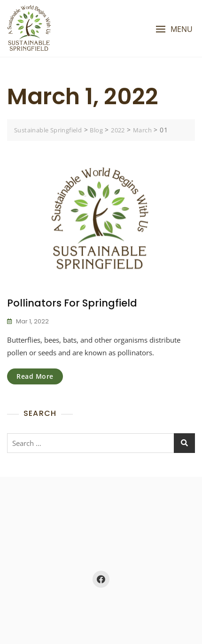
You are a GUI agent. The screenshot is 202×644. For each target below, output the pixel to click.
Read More (35, 376)
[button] (174, 29)
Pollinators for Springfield (72, 303)
